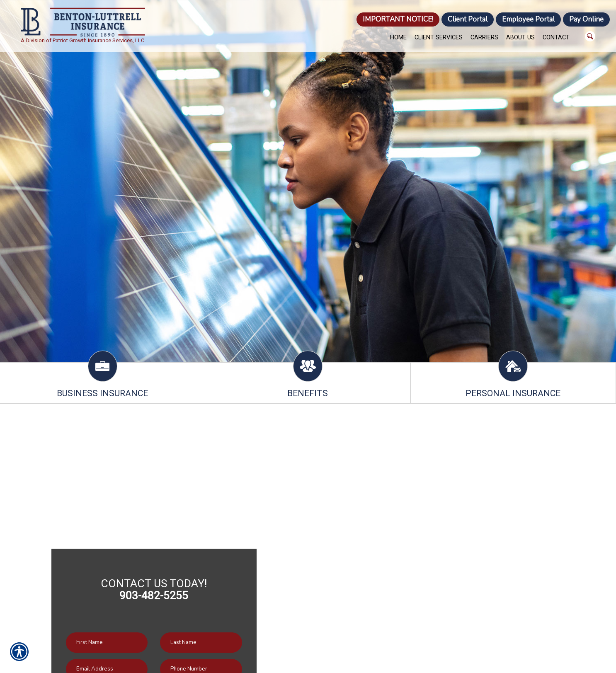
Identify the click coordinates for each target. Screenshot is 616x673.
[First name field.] (107, 643)
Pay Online (586, 19)
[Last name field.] (201, 643)
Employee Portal (528, 19)
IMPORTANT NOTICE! (398, 19)
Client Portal (468, 19)
